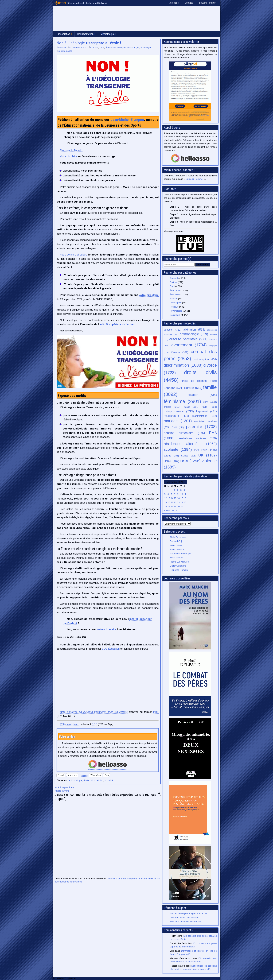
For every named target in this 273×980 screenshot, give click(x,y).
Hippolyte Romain (179, 570)
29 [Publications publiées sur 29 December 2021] (175, 506)
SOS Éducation (111, 649)
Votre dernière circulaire (74, 255)
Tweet (84, 775)
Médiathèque (108, 34)
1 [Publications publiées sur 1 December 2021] (175, 490)
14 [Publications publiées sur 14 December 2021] (172, 498)
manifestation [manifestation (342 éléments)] (205, 416)
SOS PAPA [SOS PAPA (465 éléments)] (205, 450)
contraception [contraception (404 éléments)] (205, 359)
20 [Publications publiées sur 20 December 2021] (169, 502)
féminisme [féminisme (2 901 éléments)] (182, 401)
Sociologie (146, 47)
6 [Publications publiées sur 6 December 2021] (168, 494)
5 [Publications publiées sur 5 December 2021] (165, 494)
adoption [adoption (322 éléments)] (173, 330)
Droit (102, 47)
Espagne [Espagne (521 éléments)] (174, 388)
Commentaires (65, 51)
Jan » (174, 510)
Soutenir (194, 179)
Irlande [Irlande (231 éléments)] (191, 407)
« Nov (167, 510)
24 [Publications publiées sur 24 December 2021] (182, 502)
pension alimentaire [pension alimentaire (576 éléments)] (184, 433)
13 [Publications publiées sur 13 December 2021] (169, 498)
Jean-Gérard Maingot (181, 554)
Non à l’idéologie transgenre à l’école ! (89, 43)
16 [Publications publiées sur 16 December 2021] (178, 498)
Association (64, 34)
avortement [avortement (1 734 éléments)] (189, 345)
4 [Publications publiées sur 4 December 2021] (184, 490)
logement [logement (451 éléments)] (206, 411)
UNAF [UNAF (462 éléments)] (172, 461)
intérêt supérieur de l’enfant (118, 324)
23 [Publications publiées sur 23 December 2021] (178, 502)
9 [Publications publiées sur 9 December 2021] (178, 494)
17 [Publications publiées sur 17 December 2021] (182, 498)
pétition (100, 780)
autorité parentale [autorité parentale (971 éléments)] (188, 339)
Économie (175, 290)
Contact (189, 3)
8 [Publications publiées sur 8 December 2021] (175, 494)
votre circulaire (149, 295)
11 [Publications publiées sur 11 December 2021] (185, 494)
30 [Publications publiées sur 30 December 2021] (178, 506)
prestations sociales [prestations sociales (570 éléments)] (197, 438)
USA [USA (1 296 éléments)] (190, 461)
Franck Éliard (177, 545)
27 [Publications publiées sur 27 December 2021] (169, 506)
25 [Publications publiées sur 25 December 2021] (185, 502)
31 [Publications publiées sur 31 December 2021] (182, 506)
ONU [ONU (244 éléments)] (178, 427)
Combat (94, 47)
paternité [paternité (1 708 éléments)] (201, 427)
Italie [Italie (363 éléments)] (209, 407)
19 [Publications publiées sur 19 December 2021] (166, 502)
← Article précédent (65, 787)
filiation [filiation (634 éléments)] (203, 395)
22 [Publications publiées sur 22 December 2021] (175, 502)
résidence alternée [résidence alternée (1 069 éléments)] (190, 444)
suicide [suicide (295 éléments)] (171, 456)
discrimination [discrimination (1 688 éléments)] (183, 365)
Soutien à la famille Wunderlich (185, 922)
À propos (174, 3)
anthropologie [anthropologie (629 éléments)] (194, 334)
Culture (174, 282)
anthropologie (75, 780)
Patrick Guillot (177, 549)
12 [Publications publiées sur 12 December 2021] (166, 498)
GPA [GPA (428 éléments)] (210, 402)
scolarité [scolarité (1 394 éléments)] (178, 449)
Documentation (85, 34)
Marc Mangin (176, 558)
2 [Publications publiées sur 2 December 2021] (178, 490)
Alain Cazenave (178, 537)
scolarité (109, 780)
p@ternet (60, 3)
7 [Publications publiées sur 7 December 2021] (171, 494)
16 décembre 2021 (78, 47)
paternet (62, 47)
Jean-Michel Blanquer (127, 120)
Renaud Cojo (177, 541)
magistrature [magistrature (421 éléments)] (176, 416)
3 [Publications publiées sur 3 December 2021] (181, 490)
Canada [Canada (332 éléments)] (180, 352)
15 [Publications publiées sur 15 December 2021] (175, 498)
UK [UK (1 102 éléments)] (208, 455)
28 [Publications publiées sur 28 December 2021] (172, 506)
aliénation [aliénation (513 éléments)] (194, 330)
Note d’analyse (94, 712)
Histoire (174, 299)
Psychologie (133, 47)
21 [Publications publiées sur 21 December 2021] (172, 502)
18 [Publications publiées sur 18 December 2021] (185, 498)
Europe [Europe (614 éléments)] (193, 388)
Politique (121, 47)
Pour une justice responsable (185, 918)
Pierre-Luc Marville (179, 562)
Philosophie (176, 303)
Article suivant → (63, 791)
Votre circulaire (68, 156)
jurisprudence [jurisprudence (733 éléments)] (179, 411)
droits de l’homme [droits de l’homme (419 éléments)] (199, 381)
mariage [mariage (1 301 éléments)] (178, 421)
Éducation (111, 47)
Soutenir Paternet (208, 3)
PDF (156, 712)
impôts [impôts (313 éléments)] (172, 407)
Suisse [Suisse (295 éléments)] (189, 456)
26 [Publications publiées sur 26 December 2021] (166, 506)
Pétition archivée (69, 724)
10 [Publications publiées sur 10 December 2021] (182, 494)
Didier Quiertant (178, 566)
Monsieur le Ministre (71, 150)
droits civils (89, 780)
